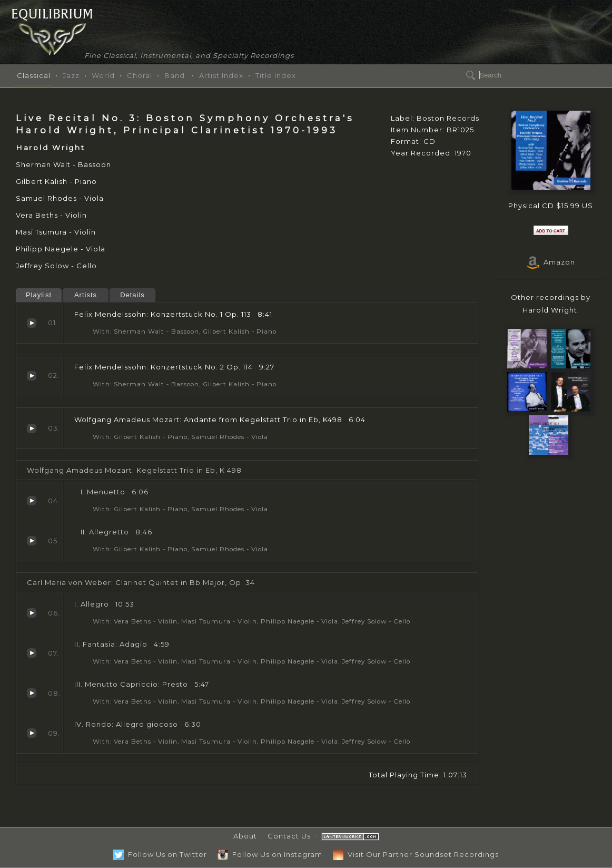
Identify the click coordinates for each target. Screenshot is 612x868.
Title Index (276, 75)
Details (132, 295)
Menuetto (32, 501)
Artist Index (221, 75)
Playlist (39, 295)
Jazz (71, 75)
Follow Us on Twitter (160, 854)
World (103, 75)
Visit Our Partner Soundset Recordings (416, 854)
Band (175, 75)
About (245, 836)
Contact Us (289, 836)
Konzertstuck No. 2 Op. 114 (32, 376)
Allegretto (32, 541)
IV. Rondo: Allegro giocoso (32, 733)
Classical (34, 75)
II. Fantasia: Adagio (32, 653)
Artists (86, 295)
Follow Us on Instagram (270, 854)
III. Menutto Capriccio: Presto (32, 693)
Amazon (551, 262)
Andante (32, 428)
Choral (140, 75)
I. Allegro (32, 613)
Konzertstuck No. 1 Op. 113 (32, 323)
